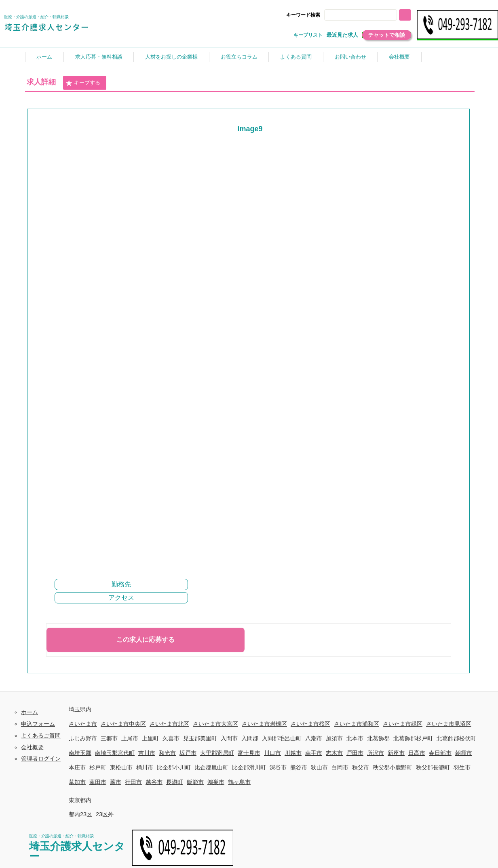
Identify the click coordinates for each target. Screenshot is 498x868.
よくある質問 (296, 57)
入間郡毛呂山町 (282, 738)
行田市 (133, 782)
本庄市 (77, 767)
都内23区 (80, 814)
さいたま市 (83, 724)
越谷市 (154, 782)
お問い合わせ (350, 57)
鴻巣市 (216, 782)
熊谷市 (299, 767)
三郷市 (109, 738)
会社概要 (399, 57)
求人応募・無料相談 (99, 57)
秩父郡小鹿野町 (392, 767)
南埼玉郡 (80, 753)
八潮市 (314, 738)
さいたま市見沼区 (449, 724)
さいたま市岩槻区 (264, 724)
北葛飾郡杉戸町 (413, 738)
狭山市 (319, 767)
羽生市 (462, 767)
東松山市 (121, 767)
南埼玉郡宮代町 (115, 753)
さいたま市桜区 (310, 724)
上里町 (150, 738)
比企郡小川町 (174, 767)
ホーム (44, 57)
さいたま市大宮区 (215, 724)
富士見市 (249, 753)
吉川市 (147, 753)
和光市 (167, 753)
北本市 (355, 738)
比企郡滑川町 (249, 767)
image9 (250, 129)
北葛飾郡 (378, 738)
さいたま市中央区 (123, 724)
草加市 (77, 782)
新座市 (396, 753)
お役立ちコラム (239, 57)
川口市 (272, 753)
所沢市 (376, 753)
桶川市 (145, 767)
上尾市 (130, 738)
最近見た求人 (342, 35)
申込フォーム (38, 724)
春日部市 (440, 753)
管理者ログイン (41, 759)
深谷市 (278, 767)
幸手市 (314, 753)
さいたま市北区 (169, 724)
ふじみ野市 (83, 738)
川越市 (293, 753)
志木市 (334, 753)
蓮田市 (98, 782)
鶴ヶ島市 (239, 782)
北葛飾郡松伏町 (456, 738)
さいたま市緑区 (403, 724)
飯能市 (195, 782)
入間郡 (250, 738)
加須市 (334, 738)
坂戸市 (188, 753)
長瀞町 (175, 782)
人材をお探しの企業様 (171, 57)
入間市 (229, 738)
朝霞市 (464, 753)
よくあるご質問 (41, 736)
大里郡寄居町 (217, 753)
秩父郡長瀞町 (433, 767)
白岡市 (340, 767)
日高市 (417, 753)
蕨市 (116, 782)
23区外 (105, 814)
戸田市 (355, 753)
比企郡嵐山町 (211, 767)
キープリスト (308, 35)
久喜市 (171, 738)
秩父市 (361, 767)
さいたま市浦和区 (357, 724)
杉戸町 (98, 767)
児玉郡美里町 (200, 738)
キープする (83, 83)
